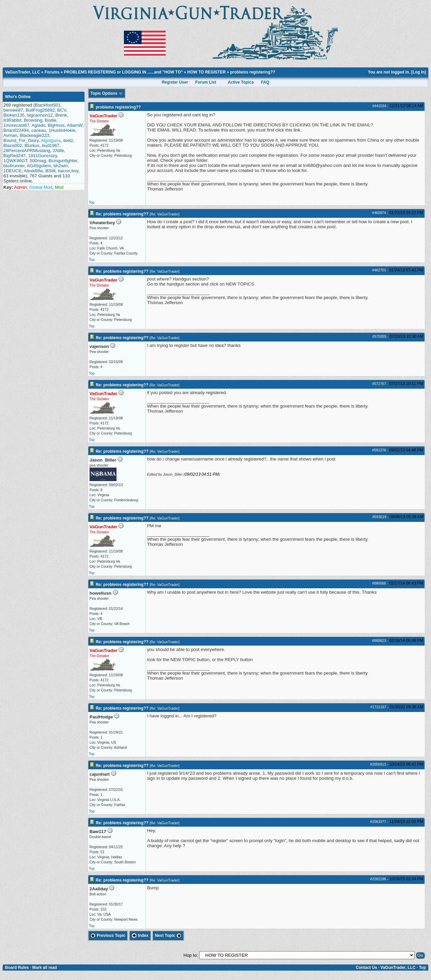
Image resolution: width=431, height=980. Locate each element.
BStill (50, 171)
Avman (10, 135)
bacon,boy (68, 171)
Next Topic (168, 936)
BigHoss (56, 125)
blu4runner (14, 166)
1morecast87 (16, 125)
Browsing (33, 120)
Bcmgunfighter (63, 161)
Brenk (61, 115)
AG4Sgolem (39, 166)
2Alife (58, 151)
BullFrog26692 (40, 110)
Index (140, 936)
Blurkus (32, 145)
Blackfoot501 (48, 105)
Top (92, 202)
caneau (39, 130)
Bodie (51, 120)
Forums (52, 72)
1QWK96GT (15, 161)
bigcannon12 (40, 115)
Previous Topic (108, 936)
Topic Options (107, 93)
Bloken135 (14, 115)
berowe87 (13, 110)
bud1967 (51, 145)
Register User (175, 82)
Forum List (206, 82)
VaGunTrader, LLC (23, 72)
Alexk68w (33, 171)
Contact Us (366, 968)
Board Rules (17, 968)
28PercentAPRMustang (27, 151)
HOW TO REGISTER (206, 72)
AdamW (75, 125)
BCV (62, 110)
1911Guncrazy (42, 156)
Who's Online (18, 97)
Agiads (39, 125)
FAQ (265, 82)
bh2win (61, 166)
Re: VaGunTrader (164, 214)
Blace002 (13, 145)
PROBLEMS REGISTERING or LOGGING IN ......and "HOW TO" (123, 72)
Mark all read (45, 968)
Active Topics (241, 82)
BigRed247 (14, 156)
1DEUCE (12, 171)
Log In (419, 72)
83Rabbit (12, 120)
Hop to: (191, 955)
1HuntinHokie (62, 130)
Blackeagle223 (35, 135)
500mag (38, 161)
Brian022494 (16, 130)
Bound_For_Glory (21, 140)
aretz (68, 140)
